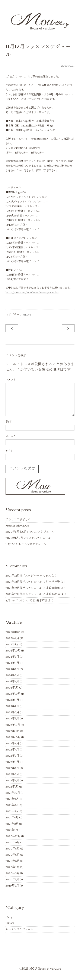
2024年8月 (12, 657)
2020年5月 (13, 861)
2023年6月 (12, 712)
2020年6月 (13, 855)
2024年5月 (12, 663)
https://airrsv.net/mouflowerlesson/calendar (32, 293)
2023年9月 (12, 700)
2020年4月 (12, 867)
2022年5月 (12, 762)
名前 (9, 422)
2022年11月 (13, 731)
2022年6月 (12, 756)
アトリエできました (18, 519)
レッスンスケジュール (19, 930)
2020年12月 (13, 836)
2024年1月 (12, 688)
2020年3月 (12, 873)
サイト (9, 451)
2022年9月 (12, 743)
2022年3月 (12, 774)
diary (9, 917)
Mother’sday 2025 (17, 526)
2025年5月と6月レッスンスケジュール (30, 532)
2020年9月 (13, 842)
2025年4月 (12, 638)
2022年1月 (12, 787)
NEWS (27, 315)
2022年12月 (13, 725)
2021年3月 (12, 824)
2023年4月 (12, 719)
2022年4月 (12, 768)
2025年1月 (12, 644)
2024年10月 (13, 651)
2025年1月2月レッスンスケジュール (28, 538)
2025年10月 (13, 632)
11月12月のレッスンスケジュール (26, 544)
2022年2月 (12, 781)
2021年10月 (13, 793)
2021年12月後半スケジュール (24, 576)
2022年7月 (12, 750)
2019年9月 (12, 886)
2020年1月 (12, 880)
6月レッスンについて (19, 601)
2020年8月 (13, 849)
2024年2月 (12, 682)
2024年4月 (12, 669)
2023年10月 (13, 694)
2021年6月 (12, 805)
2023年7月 (12, 706)
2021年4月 (12, 818)
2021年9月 (12, 799)
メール (10, 436)
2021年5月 (12, 811)
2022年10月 (13, 737)
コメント (11, 380)
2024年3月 (12, 675)
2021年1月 (12, 830)
